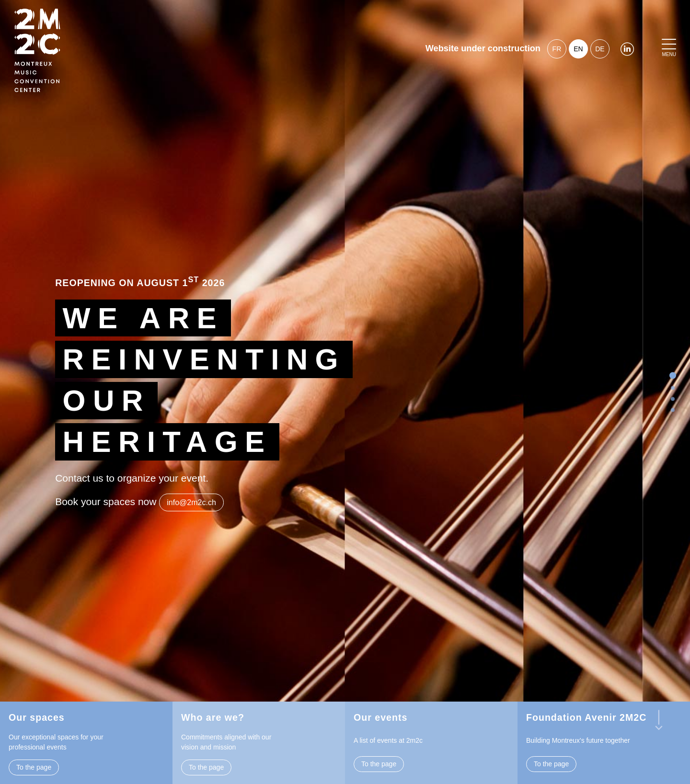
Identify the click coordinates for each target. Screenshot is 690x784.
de (600, 49)
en (578, 49)
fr (557, 49)
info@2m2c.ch (191, 502)
